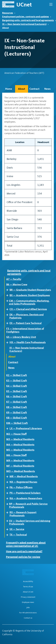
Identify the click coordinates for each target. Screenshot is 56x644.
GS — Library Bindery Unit (21, 337)
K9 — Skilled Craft (17, 413)
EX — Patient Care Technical (26, 323)
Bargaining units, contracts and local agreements (29, 20)
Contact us (28, 618)
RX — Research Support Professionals (23, 514)
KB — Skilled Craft (17, 418)
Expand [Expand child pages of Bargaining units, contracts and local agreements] (6, 270)
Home (9, 89)
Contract (34, 89)
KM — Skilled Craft (17, 423)
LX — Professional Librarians (26, 428)
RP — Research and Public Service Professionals (28, 505)
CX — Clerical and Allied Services (28, 309)
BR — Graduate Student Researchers (30, 290)
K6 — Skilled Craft (17, 397)
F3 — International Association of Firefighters (25, 330)
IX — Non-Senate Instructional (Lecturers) (25, 24)
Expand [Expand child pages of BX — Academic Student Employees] (8, 295)
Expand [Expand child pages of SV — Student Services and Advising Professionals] (8, 521)
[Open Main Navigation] (51, 4)
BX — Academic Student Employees (30, 295)
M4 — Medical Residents (20, 445)
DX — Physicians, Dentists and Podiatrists (27, 316)
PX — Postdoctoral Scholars (25, 493)
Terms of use (28, 587)
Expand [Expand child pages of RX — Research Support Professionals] (8, 513)
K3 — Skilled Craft (17, 381)
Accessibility (28, 581)
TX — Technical (18, 535)
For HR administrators (28, 613)
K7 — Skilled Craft (17, 402)
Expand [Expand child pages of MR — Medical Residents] (8, 477)
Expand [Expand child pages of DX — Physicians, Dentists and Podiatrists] (8, 315)
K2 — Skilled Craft (17, 375)
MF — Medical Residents (20, 466)
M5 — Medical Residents (20, 450)
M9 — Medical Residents (20, 461)
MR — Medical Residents (24, 476)
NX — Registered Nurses (23, 482)
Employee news (28, 602)
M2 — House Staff (16, 434)
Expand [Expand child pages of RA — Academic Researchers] (8, 499)
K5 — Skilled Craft (17, 391)
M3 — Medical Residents (20, 439)
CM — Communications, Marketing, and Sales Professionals (29, 302)
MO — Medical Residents (21, 471)
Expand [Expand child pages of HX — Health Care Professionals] (8, 343)
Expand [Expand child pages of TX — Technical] (8, 535)
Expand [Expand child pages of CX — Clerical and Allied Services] (8, 309)
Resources (9, 13)
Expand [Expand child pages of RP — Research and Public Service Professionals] (8, 504)
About (22, 89)
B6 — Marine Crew (17, 285)
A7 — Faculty (14, 279)
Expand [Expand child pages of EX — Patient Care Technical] (8, 323)
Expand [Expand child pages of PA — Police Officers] (8, 488)
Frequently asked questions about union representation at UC (26, 544)
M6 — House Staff (16, 455)
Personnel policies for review (23, 557)
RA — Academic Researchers (26, 498)
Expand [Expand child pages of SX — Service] (8, 529)
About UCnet (28, 592)
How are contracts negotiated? (24, 551)
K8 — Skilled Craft (17, 407)
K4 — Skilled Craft (17, 386)
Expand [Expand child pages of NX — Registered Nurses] (8, 482)
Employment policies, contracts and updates (27, 17)
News (47, 89)
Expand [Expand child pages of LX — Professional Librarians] (8, 429)
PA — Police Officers (21, 487)
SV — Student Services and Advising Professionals (30, 522)
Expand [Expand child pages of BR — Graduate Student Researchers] (8, 290)
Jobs (28, 608)
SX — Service (17, 529)
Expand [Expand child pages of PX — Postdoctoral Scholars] (8, 493)
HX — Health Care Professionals (28, 342)
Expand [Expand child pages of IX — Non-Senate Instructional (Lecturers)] (8, 348)
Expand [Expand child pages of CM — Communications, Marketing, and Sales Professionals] (8, 301)
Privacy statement (28, 597)
